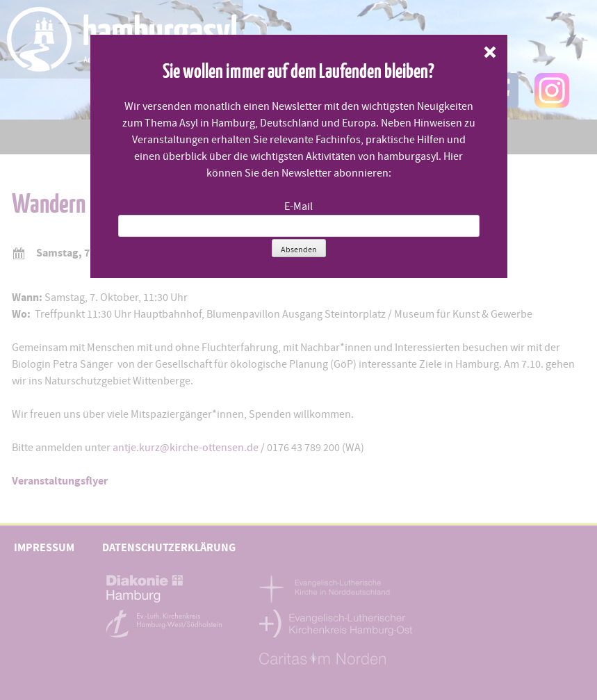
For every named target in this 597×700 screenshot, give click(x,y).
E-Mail (298, 206)
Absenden (299, 250)
